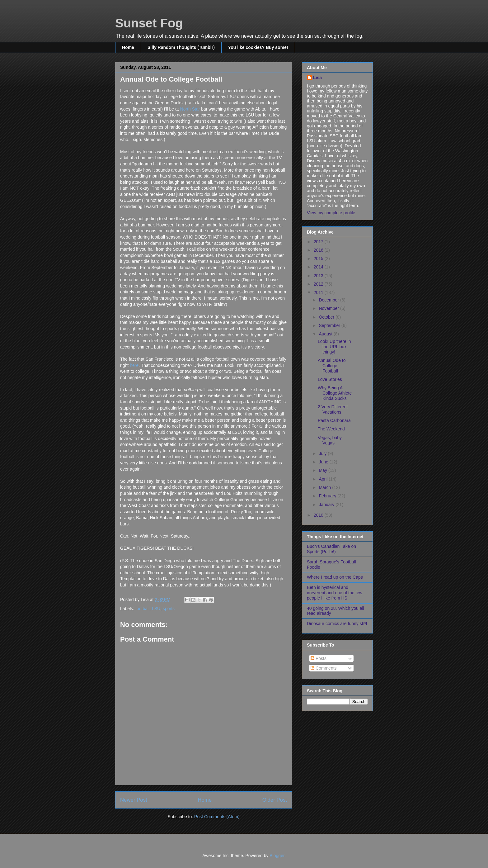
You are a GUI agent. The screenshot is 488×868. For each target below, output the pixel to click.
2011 (319, 292)
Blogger (277, 856)
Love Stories (330, 379)
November (329, 308)
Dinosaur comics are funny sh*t (337, 624)
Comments (324, 668)
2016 (319, 250)
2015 (319, 259)
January (327, 505)
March (325, 487)
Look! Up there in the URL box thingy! (334, 347)
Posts (319, 658)
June (324, 462)
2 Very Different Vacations (333, 409)
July (323, 453)
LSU (156, 609)
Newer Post (134, 800)
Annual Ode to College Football (332, 366)
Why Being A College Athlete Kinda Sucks (335, 393)
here (134, 365)
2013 (319, 276)
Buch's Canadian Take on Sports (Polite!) (331, 549)
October (327, 317)
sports (169, 609)
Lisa (317, 78)
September (330, 325)
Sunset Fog (149, 23)
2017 (319, 242)
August (326, 334)
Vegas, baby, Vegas (330, 440)
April (324, 479)
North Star (190, 109)
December (329, 300)
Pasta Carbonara (334, 420)
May (323, 470)
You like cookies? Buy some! (258, 47)
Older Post (275, 800)
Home (128, 47)
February (328, 496)
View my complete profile (331, 213)
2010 (319, 515)
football (142, 609)
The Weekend (331, 429)
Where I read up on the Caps (335, 577)
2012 (319, 284)
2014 (319, 267)
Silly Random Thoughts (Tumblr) (181, 47)
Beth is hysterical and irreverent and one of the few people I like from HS (335, 593)
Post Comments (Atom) (217, 817)
